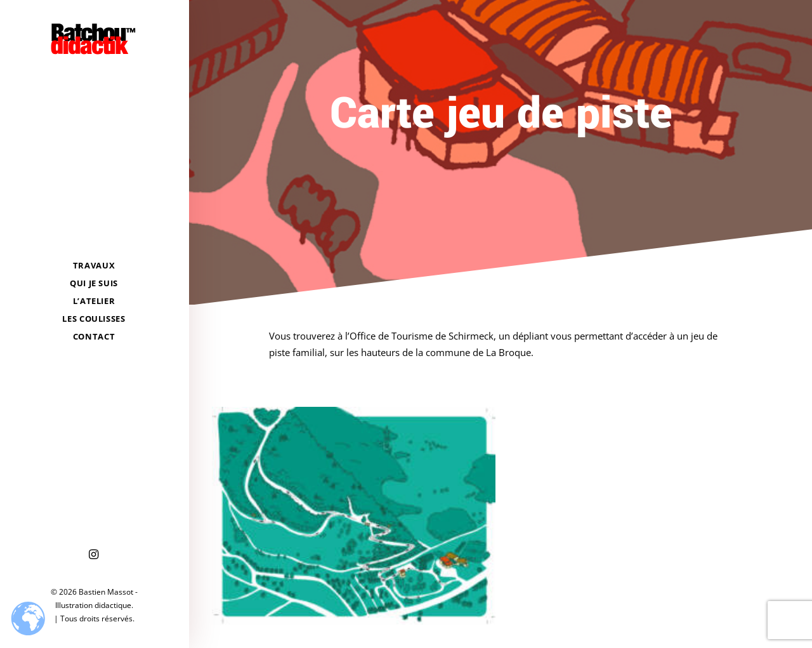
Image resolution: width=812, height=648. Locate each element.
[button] (94, 555)
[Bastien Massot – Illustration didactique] (94, 39)
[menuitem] (94, 555)
